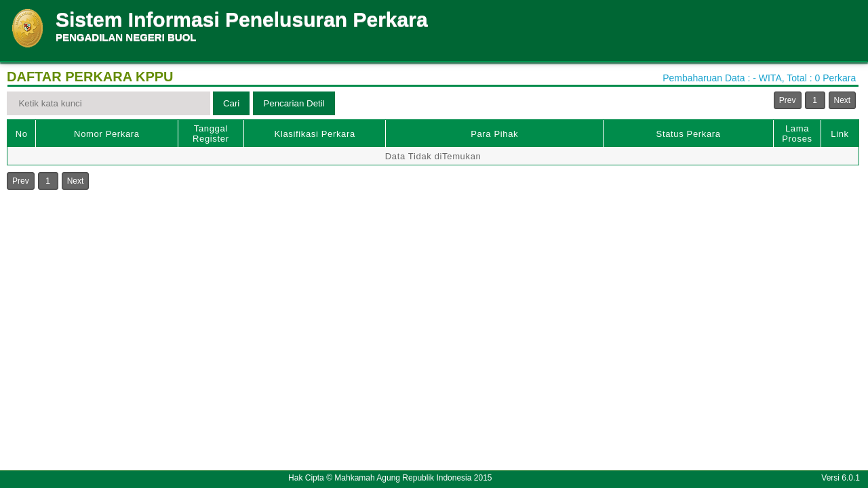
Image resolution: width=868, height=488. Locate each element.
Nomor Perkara (107, 134)
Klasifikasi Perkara (315, 134)
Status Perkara (689, 134)
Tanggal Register (211, 134)
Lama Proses (797, 134)
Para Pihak (494, 134)
